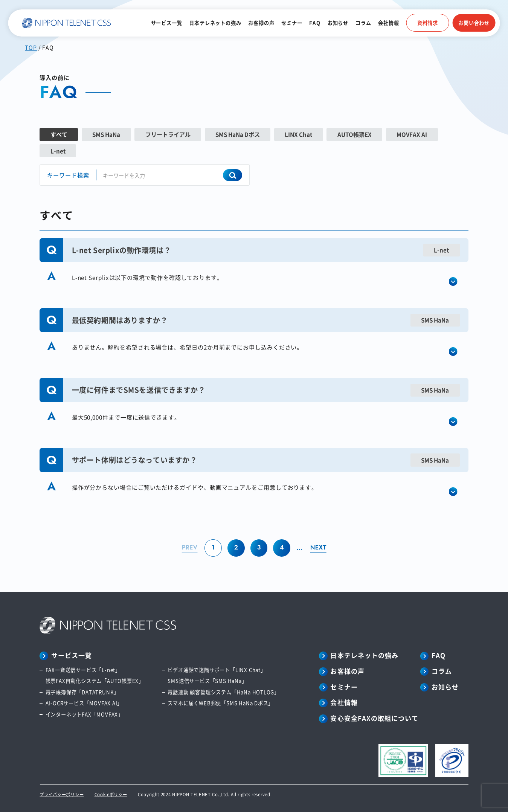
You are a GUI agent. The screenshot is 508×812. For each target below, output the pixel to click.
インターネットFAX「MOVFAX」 (84, 714)
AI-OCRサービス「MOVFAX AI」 (84, 703)
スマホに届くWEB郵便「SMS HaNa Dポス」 (220, 703)
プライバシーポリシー (62, 794)
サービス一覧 (167, 23)
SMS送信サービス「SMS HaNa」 (207, 681)
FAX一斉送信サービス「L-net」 (83, 670)
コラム (363, 23)
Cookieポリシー (111, 794)
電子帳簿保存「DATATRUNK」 (82, 692)
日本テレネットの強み (215, 23)
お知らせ (338, 23)
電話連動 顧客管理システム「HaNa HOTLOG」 (223, 692)
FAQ (315, 23)
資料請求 (428, 23)
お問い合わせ (474, 23)
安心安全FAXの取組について (374, 718)
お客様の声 (261, 23)
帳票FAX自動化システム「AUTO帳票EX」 (95, 681)
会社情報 (388, 23)
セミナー (292, 23)
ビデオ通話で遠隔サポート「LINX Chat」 (217, 670)
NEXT (318, 547)
